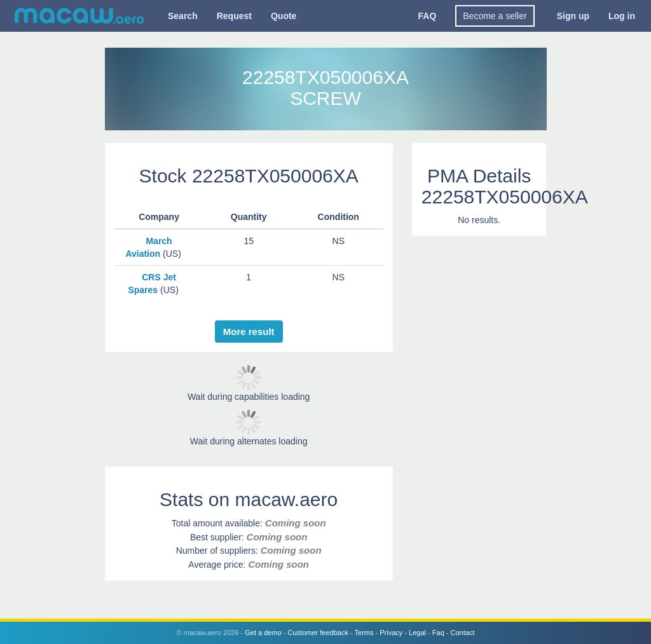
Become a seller (495, 16)
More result (249, 332)
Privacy (391, 633)
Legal (417, 633)
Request (234, 16)
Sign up (573, 16)
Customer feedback (318, 633)
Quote (284, 16)
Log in (622, 16)
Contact (463, 633)
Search (183, 16)
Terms (364, 633)
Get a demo (263, 633)
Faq (438, 633)
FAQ (428, 16)
